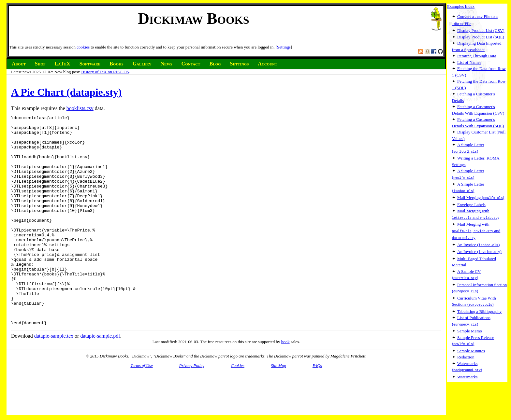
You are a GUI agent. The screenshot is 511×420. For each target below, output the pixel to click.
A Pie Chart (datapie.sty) (66, 92)
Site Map (278, 407)
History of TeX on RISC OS (105, 72)
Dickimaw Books (193, 18)
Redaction (466, 352)
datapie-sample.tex (54, 378)
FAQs (317, 407)
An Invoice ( (479, 242)
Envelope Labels (471, 203)
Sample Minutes (471, 346)
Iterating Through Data (477, 55)
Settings (284, 47)
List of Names (469, 62)
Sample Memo (470, 326)
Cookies (238, 407)
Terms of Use (141, 407)
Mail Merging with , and (476, 228)
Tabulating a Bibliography (479, 307)
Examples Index (461, 6)
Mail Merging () (481, 196)
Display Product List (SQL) (481, 36)
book (285, 384)
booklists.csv (80, 108)
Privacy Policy (192, 407)
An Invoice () (479, 248)
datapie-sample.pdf (100, 378)
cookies (83, 47)
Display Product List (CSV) (481, 30)
